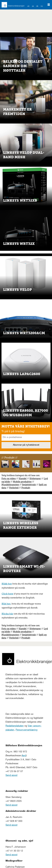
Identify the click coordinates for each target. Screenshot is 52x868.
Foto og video (9, 479)
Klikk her (7, 584)
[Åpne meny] (49, 5)
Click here (7, 594)
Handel (23, 479)
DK (37, 6)
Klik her (6, 604)
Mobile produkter (22, 482)
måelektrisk (30, 485)
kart (24, 756)
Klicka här (7, 614)
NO (42, 6)
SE (33, 6)
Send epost (11, 776)
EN (29, 6)
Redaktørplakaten (15, 726)
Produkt (26, 488)
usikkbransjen (11, 485)
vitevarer (36, 479)
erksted (14, 488)
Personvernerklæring (27, 730)
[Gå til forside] (11, 5)
